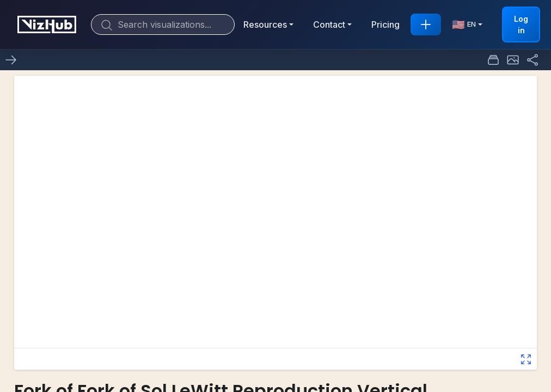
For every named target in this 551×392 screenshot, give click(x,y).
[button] (513, 60)
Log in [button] (521, 24)
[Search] (163, 24)
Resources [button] (265, 24)
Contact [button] (329, 24)
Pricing (385, 24)
